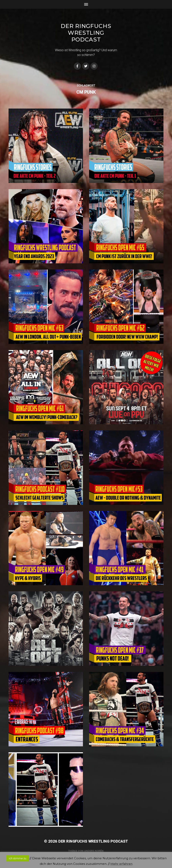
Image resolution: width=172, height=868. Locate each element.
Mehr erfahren (122, 864)
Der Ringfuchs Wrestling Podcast (86, 33)
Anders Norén (94, 851)
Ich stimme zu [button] (18, 858)
